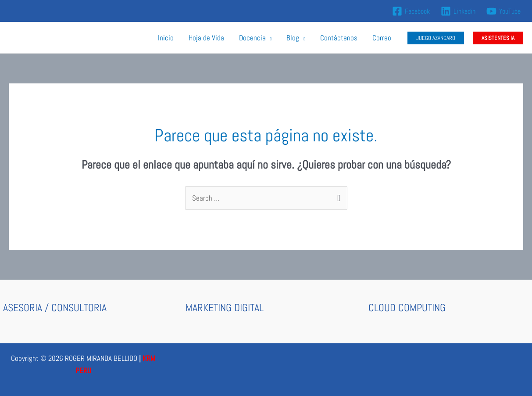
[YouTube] (503, 11)
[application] (269, 38)
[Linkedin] (458, 11)
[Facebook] (411, 11)
